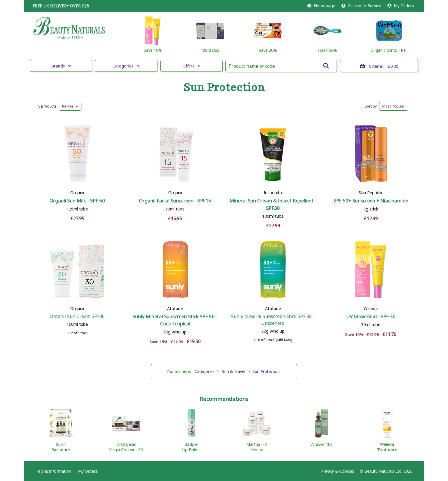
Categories (126, 66)
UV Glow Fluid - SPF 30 (371, 316)
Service (361, 6)
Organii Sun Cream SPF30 (77, 316)
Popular (394, 106)
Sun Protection (224, 88)
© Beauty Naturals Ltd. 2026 (386, 471)
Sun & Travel (234, 371)
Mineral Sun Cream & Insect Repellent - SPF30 (273, 204)
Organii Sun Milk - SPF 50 (77, 201)
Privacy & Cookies (338, 471)
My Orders (401, 6)
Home (321, 6)
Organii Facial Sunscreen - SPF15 (175, 201)
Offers (191, 66)
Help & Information (53, 471)
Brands (61, 66)
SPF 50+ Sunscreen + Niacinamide (371, 201)
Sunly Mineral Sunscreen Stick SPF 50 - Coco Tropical (175, 320)
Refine (70, 106)
